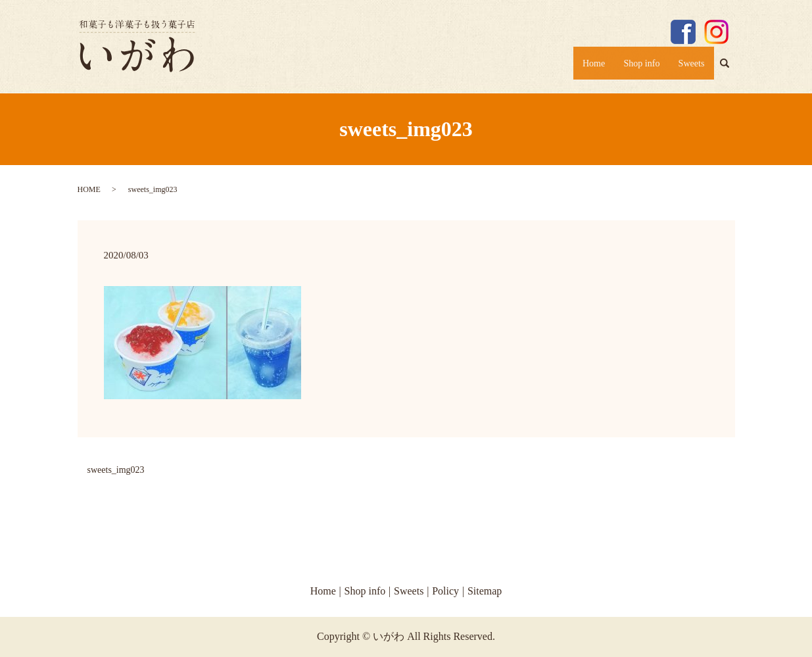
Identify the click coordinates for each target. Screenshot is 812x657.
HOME (89, 189)
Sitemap (485, 591)
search (730, 69)
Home (574, 67)
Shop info (630, 67)
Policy (445, 591)
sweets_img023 (116, 470)
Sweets (688, 67)
